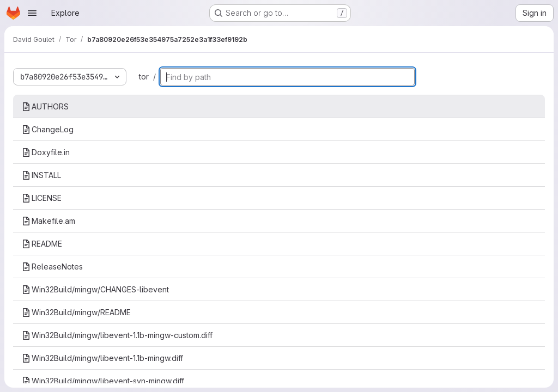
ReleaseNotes (52, 267)
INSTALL (41, 175)
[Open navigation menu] (32, 13)
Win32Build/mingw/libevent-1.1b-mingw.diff (102, 358)
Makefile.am (48, 221)
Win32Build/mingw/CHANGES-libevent (95, 289)
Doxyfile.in (46, 152)
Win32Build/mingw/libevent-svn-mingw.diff (103, 381)
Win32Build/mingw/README (76, 312)
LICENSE (42, 198)
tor (144, 76)
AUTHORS (45, 106)
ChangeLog (48, 129)
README (42, 244)
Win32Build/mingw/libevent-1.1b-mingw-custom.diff (117, 335)
